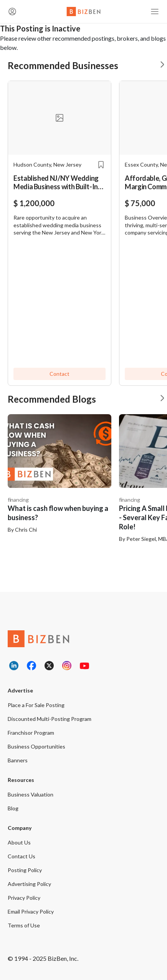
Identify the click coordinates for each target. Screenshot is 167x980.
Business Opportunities (36, 746)
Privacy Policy (24, 898)
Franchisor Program (31, 733)
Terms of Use (24, 925)
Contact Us (21, 856)
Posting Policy (25, 870)
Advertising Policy (29, 884)
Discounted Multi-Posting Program (50, 719)
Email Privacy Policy (31, 911)
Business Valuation (31, 794)
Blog (13, 808)
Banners (18, 760)
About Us (19, 842)
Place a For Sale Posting (36, 705)
